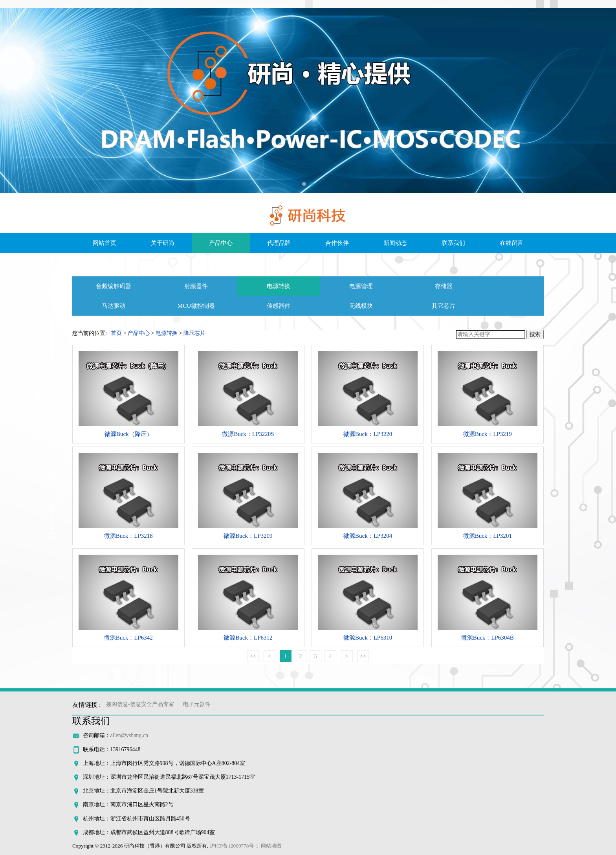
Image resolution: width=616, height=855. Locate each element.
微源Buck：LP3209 (248, 536)
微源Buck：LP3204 (368, 536)
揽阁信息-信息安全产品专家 (140, 704)
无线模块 (361, 306)
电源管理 (361, 286)
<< (253, 656)
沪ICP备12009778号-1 (234, 846)
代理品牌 (279, 243)
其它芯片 (444, 306)
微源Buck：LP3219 (488, 434)
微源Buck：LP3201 (488, 536)
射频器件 (196, 286)
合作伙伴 (337, 243)
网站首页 (104, 243)
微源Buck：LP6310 (368, 638)
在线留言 (511, 243)
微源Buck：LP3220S (248, 434)
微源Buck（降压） (128, 434)
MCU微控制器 (196, 306)
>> (363, 656)
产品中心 (221, 243)
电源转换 (279, 286)
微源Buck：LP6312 (248, 638)
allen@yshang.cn (129, 735)
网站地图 (271, 846)
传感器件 (279, 306)
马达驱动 (114, 306)
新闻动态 (395, 243)
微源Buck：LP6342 (128, 638)
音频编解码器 (114, 286)
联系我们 (453, 243)
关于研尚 (163, 243)
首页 (116, 333)
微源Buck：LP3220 (368, 434)
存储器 (444, 286)
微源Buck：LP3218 (128, 536)
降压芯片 (194, 333)
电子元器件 (197, 704)
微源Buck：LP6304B (488, 638)
